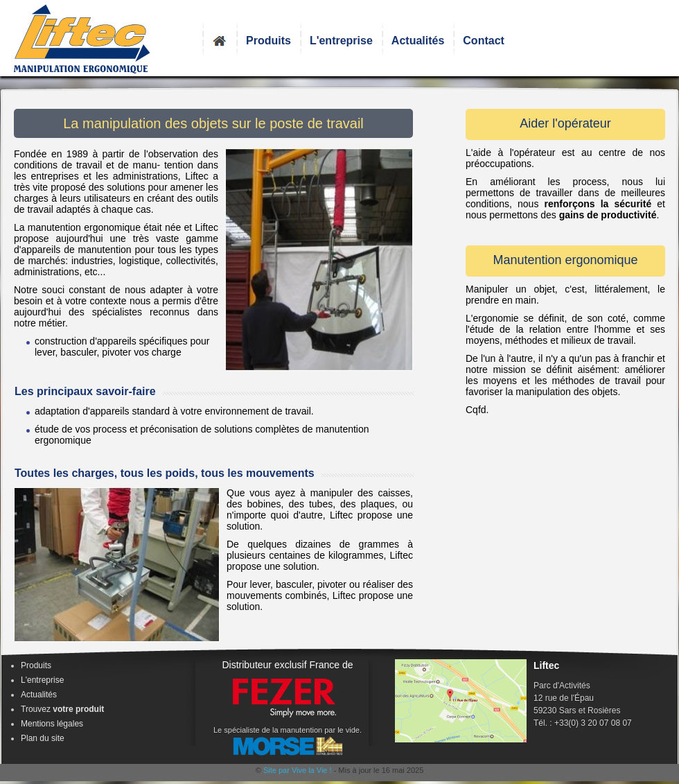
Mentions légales (52, 724)
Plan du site (43, 738)
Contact (484, 41)
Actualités (418, 41)
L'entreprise (341, 41)
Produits (268, 41)
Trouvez (62, 709)
